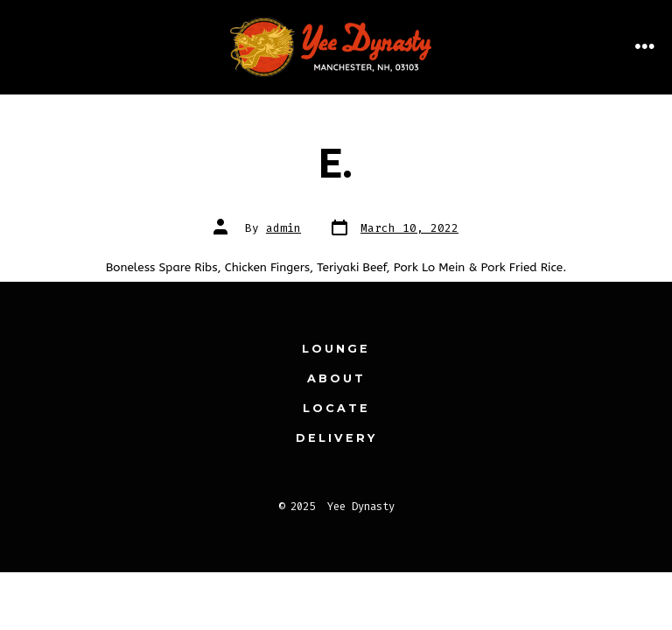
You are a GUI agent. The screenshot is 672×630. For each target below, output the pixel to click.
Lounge (336, 349)
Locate (336, 408)
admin (283, 228)
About (336, 378)
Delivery (336, 438)
